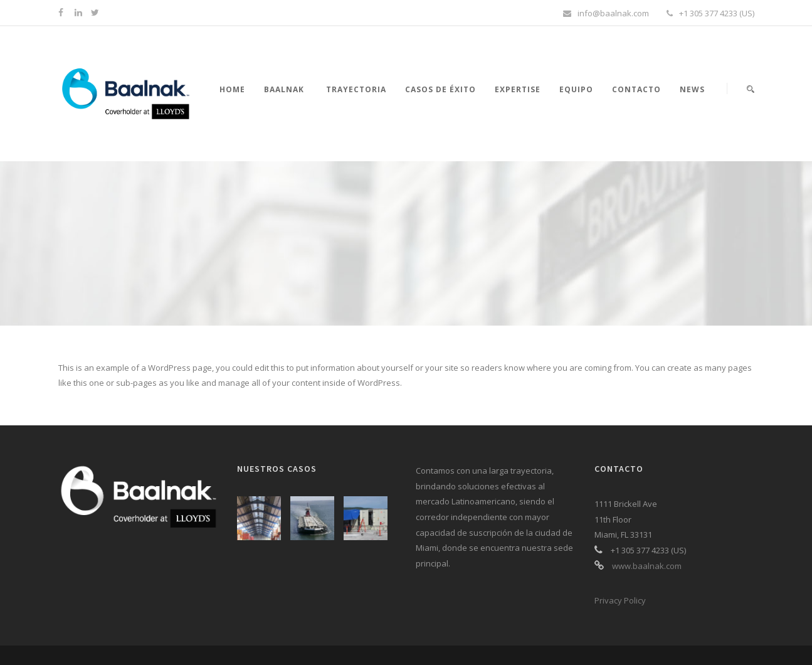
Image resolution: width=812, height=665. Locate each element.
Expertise (518, 89)
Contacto (636, 89)
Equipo (576, 89)
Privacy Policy (620, 600)
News (692, 89)
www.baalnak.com (647, 566)
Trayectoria (356, 89)
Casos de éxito (440, 89)
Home (232, 89)
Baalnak (284, 89)
